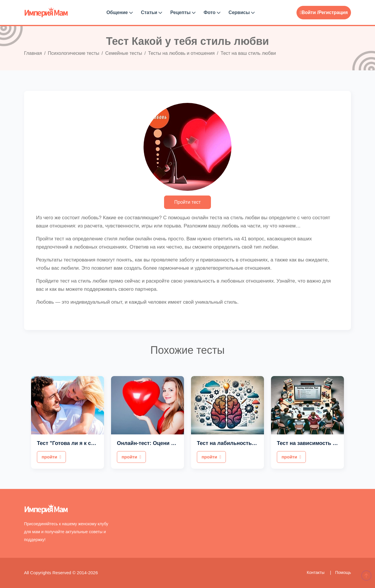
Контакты (316, 572)
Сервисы (242, 12)
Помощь (343, 572)
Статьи (151, 12)
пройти (51, 457)
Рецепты (183, 12)
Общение (120, 12)
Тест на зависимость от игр (313, 443)
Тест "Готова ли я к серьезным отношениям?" (97, 443)
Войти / (309, 12)
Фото (212, 12)
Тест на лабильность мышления (239, 443)
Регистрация (333, 12)
